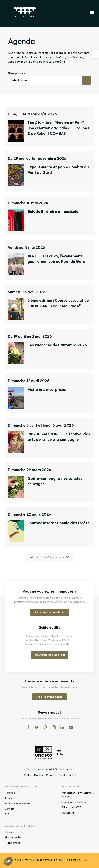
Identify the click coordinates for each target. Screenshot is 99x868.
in (54, 727)
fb (28, 727)
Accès (8, 798)
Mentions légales (33, 775)
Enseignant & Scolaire (74, 802)
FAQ (7, 814)
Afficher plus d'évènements (47, 557)
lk (62, 727)
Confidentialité (67, 775)
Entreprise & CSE (71, 807)
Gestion (9, 832)
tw (37, 727)
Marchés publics (14, 837)
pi (45, 727)
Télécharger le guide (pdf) (50, 655)
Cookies (51, 775)
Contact (9, 809)
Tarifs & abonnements (17, 803)
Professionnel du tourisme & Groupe (78, 795)
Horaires (10, 793)
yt (71, 727)
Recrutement (12, 843)
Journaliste (68, 813)
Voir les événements (49, 697)
